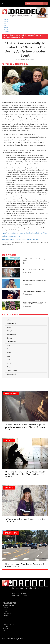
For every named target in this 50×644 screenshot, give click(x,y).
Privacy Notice (9, 624)
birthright (10, 331)
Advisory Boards (12, 324)
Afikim (6, 29)
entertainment (11, 342)
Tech (8, 367)
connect (9, 338)
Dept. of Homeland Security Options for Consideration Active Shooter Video (24, 233)
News (6, 21)
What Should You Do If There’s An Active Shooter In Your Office (21, 239)
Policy (6, 626)
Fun (5, 23)
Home (6, 19)
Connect (7, 32)
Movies (9, 353)
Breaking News (11, 334)
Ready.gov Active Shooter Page (11, 236)
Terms (5, 628)
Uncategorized (11, 374)
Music (9, 356)
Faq (4, 630)
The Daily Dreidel (12, 371)
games (9, 349)
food (6, 25)
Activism (9, 320)
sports (6, 27)
